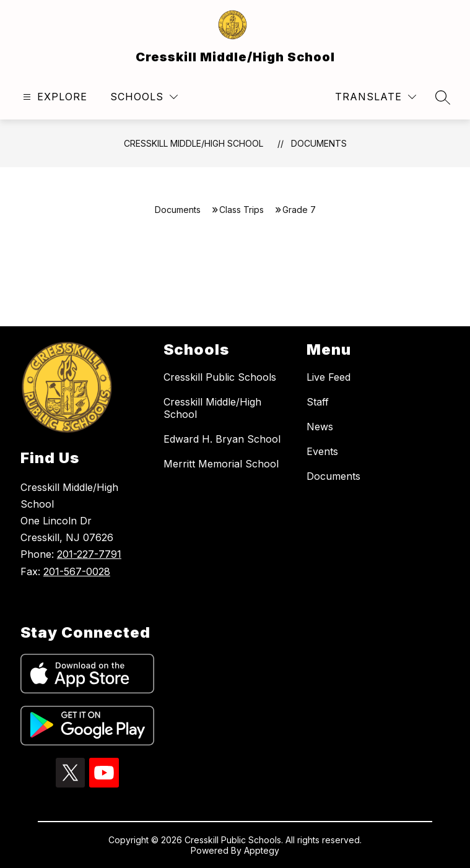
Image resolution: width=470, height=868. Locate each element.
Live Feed (329, 377)
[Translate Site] (376, 97)
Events (322, 451)
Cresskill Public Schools (220, 377)
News (320, 427)
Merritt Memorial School (221, 464)
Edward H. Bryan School (222, 439)
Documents (319, 143)
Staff (318, 402)
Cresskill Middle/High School (194, 143)
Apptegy (262, 850)
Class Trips (242, 210)
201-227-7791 (89, 554)
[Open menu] (54, 97)
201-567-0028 (77, 571)
